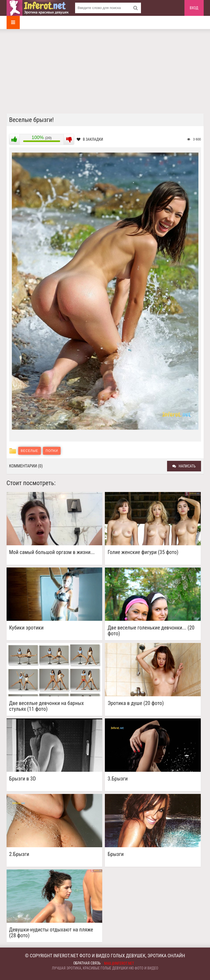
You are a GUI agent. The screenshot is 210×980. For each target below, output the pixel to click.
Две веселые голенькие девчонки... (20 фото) (151, 631)
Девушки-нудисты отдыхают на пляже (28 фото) (51, 932)
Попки (52, 451)
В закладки (90, 139)
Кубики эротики (26, 628)
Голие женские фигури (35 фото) (143, 552)
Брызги (116, 854)
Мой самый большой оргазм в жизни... (52, 552)
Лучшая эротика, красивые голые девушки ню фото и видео (105, 968)
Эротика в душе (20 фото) (136, 703)
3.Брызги (118, 779)
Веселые (30, 451)
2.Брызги (19, 854)
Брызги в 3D (23, 779)
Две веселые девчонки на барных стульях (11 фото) (47, 706)
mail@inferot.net (119, 963)
